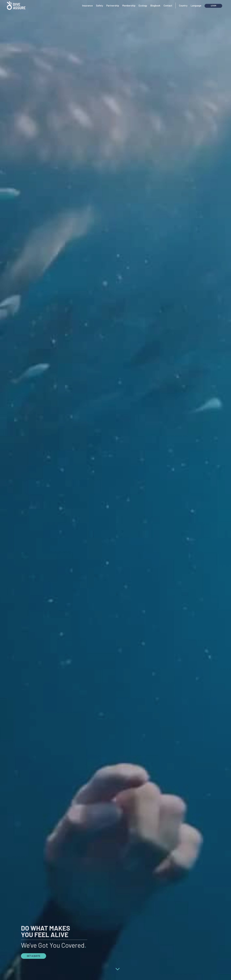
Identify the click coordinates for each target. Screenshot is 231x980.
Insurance (87, 3)
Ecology (143, 3)
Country (183, 3)
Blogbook (155, 3)
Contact (168, 3)
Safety (100, 3)
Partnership (113, 3)
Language (196, 3)
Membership (129, 3)
